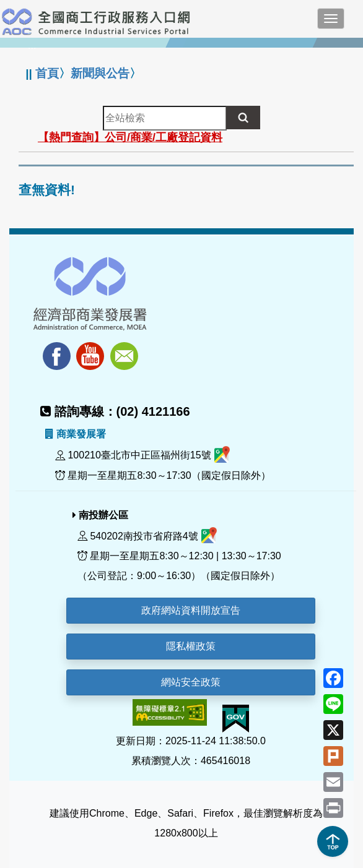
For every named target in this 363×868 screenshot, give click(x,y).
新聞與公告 (100, 73)
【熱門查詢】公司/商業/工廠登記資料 (130, 137)
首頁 (47, 73)
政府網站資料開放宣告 (191, 610)
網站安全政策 (191, 682)
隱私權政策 (191, 646)
